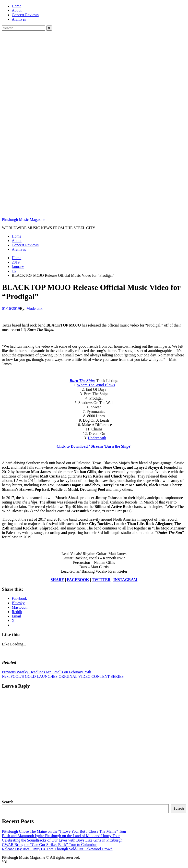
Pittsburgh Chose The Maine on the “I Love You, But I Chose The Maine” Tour (64, 831)
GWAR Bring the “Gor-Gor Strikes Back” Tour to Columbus (50, 845)
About (17, 10)
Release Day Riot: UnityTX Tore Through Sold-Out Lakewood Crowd (57, 849)
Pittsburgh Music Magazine (24, 220)
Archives (19, 19)
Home (17, 6)
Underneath (97, 438)
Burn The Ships (82, 381)
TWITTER (101, 580)
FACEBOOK (78, 580)
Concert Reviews (25, 15)
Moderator (35, 308)
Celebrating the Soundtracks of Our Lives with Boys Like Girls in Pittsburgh (62, 840)
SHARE (57, 580)
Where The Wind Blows (96, 385)
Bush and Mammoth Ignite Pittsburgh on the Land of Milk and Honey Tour (61, 836)
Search (8, 802)
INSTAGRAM (125, 580)
